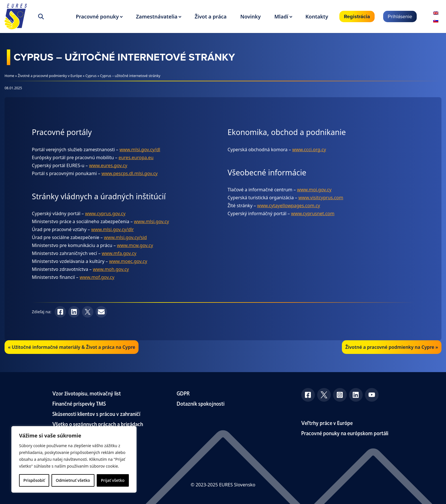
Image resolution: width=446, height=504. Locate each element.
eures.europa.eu (136, 157)
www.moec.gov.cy (128, 261)
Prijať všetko (113, 480)
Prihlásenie (400, 16)
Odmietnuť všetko (73, 480)
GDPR (183, 393)
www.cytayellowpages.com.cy (289, 206)
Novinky (251, 16)
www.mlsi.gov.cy (151, 221)
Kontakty (317, 16)
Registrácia (357, 16)
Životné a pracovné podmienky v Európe (50, 76)
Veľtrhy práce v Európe (327, 423)
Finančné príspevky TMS (79, 403)
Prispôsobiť (34, 480)
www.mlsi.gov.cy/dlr (112, 229)
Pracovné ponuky (97, 16)
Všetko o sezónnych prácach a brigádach (98, 424)
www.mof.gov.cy (97, 277)
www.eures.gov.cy (108, 165)
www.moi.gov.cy (314, 190)
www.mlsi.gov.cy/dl (140, 150)
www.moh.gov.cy (111, 269)
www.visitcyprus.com (321, 198)
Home (9, 76)
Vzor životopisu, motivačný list (87, 393)
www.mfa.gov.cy (119, 253)
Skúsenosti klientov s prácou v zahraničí (96, 413)
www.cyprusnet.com (313, 213)
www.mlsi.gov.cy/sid (125, 237)
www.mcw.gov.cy (135, 245)
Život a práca (210, 16)
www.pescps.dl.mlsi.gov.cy (130, 173)
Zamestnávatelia (157, 16)
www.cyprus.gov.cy (105, 213)
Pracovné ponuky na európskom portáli (345, 433)
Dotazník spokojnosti (201, 403)
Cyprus (91, 76)
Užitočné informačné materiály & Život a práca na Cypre (73, 347)
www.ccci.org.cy (309, 150)
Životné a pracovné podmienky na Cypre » (392, 347)
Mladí (281, 16)
